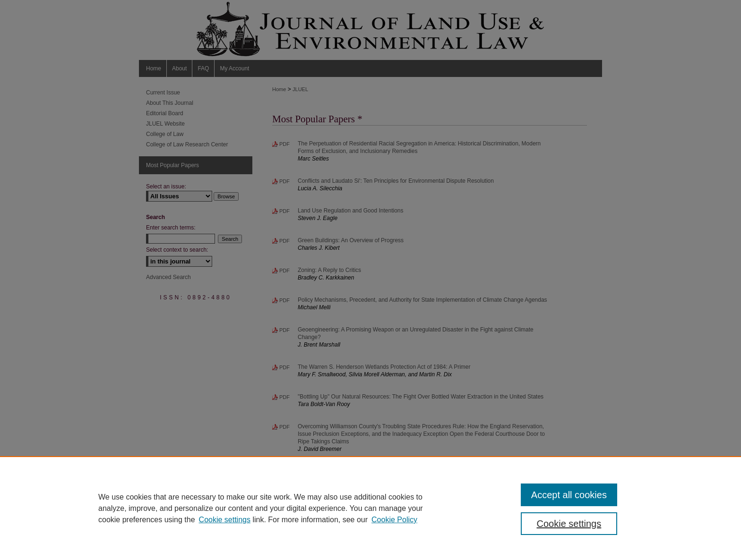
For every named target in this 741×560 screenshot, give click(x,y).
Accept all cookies (569, 495)
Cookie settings (225, 520)
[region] (370, 508)
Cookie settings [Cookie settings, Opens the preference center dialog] (569, 524)
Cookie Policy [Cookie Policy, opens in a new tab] (394, 520)
